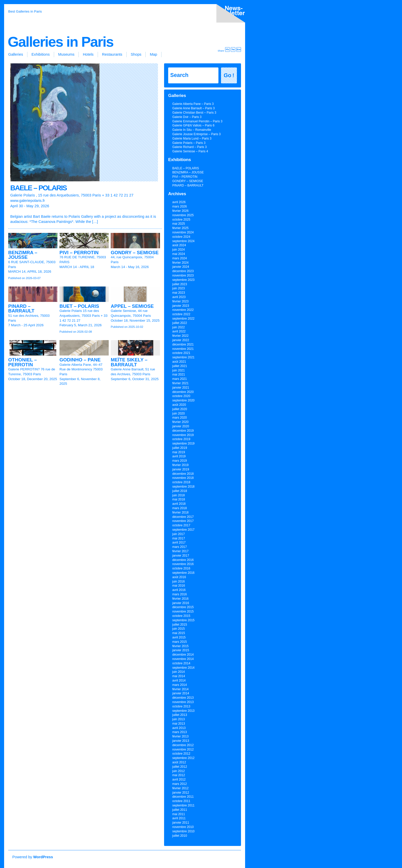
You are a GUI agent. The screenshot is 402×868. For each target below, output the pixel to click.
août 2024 (179, 245)
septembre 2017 (183, 530)
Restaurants (112, 54)
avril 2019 (179, 456)
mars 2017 (180, 547)
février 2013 (180, 736)
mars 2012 (180, 784)
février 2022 (180, 336)
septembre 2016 (183, 573)
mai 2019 (179, 452)
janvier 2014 (181, 693)
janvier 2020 (181, 426)
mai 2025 (179, 224)
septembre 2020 (183, 400)
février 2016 (180, 599)
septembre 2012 (183, 758)
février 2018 (180, 512)
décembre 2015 (183, 607)
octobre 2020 (181, 396)
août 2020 (179, 405)
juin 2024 (179, 250)
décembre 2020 (183, 392)
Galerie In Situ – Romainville (192, 130)
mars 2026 (180, 206)
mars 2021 (180, 379)
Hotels (88, 54)
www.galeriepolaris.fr (28, 201)
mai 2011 (179, 814)
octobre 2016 (181, 568)
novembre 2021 (183, 349)
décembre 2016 (183, 560)
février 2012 (180, 788)
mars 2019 (180, 461)
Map (153, 54)
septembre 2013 (183, 711)
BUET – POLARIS (79, 306)
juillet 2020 (180, 409)
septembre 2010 (183, 831)
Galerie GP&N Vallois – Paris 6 (193, 125)
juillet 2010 (180, 836)
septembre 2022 (183, 319)
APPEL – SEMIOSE (132, 306)
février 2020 (180, 422)
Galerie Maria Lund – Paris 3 (192, 139)
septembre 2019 (183, 443)
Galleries (16, 54)
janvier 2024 (181, 267)
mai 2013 (179, 724)
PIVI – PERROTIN (79, 253)
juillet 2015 (180, 625)
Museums (66, 54)
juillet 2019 (180, 448)
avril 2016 (179, 590)
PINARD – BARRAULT (21, 309)
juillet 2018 (180, 491)
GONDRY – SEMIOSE (135, 253)
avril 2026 (179, 202)
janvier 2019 (181, 469)
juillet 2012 (180, 767)
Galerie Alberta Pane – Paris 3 (193, 104)
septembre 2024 (183, 241)
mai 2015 (179, 633)
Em (239, 50)
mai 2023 (179, 293)
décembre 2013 (183, 698)
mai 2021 (179, 374)
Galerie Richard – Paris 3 (189, 147)
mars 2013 (180, 732)
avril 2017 (179, 542)
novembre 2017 (183, 521)
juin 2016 (179, 581)
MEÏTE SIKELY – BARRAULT (129, 362)
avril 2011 (179, 818)
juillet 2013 (180, 715)
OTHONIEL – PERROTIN (23, 362)
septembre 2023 (183, 280)
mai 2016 (179, 586)
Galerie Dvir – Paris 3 (187, 117)
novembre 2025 (183, 215)
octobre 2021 (181, 353)
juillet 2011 (180, 810)
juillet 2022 (180, 323)
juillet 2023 (180, 284)
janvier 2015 (181, 650)
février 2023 (180, 301)
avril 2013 (179, 728)
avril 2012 (179, 780)
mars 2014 (180, 685)
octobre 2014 (181, 663)
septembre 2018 (183, 487)
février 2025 (180, 228)
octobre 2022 (181, 314)
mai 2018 (179, 499)
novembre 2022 (183, 310)
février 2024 (180, 263)
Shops (136, 54)
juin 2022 (179, 327)
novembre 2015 (183, 611)
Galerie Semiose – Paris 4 (190, 151)
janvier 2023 (181, 306)
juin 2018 (179, 495)
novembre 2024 (183, 232)
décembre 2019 (183, 431)
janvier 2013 (181, 741)
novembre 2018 (183, 478)
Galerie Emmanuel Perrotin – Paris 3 (197, 121)
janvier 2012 (181, 793)
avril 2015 (179, 637)
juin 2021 (179, 370)
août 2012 (179, 762)
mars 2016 (180, 594)
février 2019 (180, 465)
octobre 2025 (181, 220)
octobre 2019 (181, 439)
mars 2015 (180, 642)
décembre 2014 (183, 655)
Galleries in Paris (61, 42)
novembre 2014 (183, 659)
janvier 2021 (181, 388)
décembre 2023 (183, 271)
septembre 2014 (183, 668)
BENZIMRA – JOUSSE (23, 255)
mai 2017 (179, 538)
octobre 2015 (181, 616)
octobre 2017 (181, 525)
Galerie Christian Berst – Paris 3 (194, 113)
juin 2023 (179, 288)
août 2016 (179, 577)
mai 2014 (179, 676)
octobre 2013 (181, 706)
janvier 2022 (181, 340)
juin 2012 (179, 771)
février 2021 (180, 383)
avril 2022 (179, 331)
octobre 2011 (181, 801)
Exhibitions (41, 54)
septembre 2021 (183, 357)
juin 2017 (179, 534)
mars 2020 (180, 418)
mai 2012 (179, 775)
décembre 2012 (183, 745)
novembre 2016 (183, 564)
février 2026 (180, 211)
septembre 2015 (183, 620)
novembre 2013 (183, 702)
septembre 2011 (183, 805)
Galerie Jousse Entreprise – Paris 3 (197, 134)
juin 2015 (179, 629)
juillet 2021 (180, 366)
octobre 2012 (181, 754)
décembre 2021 (183, 344)
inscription (230, 14)
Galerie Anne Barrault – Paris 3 (193, 108)
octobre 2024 (181, 237)
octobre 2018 (181, 482)
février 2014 (180, 689)
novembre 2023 (183, 275)
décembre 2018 (183, 474)
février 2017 (180, 551)
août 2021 (179, 362)
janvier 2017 (181, 556)
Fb (227, 50)
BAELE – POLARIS (38, 188)
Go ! (229, 75)
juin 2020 (179, 413)
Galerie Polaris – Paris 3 (189, 143)
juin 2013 (179, 719)
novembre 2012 (183, 749)
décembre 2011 (183, 797)
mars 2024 (180, 258)
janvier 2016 (181, 603)
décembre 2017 (183, 517)
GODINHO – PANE (80, 360)
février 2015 (180, 646)
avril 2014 (179, 680)
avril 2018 (179, 504)
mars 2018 (180, 508)
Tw (233, 50)
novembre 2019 (183, 435)
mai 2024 (179, 254)
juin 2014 (179, 672)
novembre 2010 (183, 827)
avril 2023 (179, 297)
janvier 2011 (181, 823)
